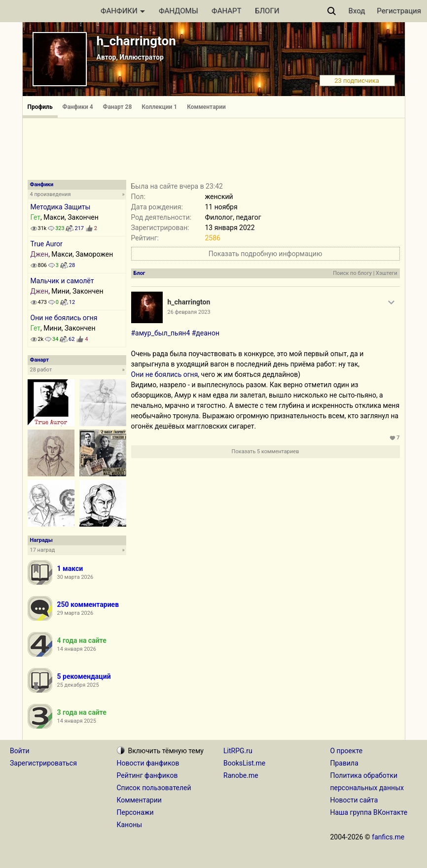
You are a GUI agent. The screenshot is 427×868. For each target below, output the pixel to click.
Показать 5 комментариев (266, 451)
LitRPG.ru (238, 751)
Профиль (40, 107)
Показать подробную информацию (266, 254)
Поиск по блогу (352, 273)
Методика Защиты (61, 207)
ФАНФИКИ (123, 11)
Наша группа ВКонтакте (369, 812)
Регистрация (399, 11)
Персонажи (135, 812)
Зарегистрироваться (43, 763)
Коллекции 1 (159, 107)
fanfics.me (388, 837)
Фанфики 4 (78, 107)
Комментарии (206, 107)
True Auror (47, 244)
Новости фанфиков (148, 763)
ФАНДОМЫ (178, 11)
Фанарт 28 (118, 107)
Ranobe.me (241, 775)
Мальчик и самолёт (62, 281)
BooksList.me (244, 763)
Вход (357, 11)
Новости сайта (354, 800)
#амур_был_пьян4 (161, 333)
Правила (344, 763)
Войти (20, 751)
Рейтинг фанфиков (147, 775)
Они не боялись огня (64, 318)
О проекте (347, 751)
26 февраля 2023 (189, 312)
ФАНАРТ (226, 11)
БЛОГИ (267, 11)
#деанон (206, 333)
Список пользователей (154, 788)
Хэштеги (386, 273)
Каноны (130, 825)
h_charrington (136, 41)
